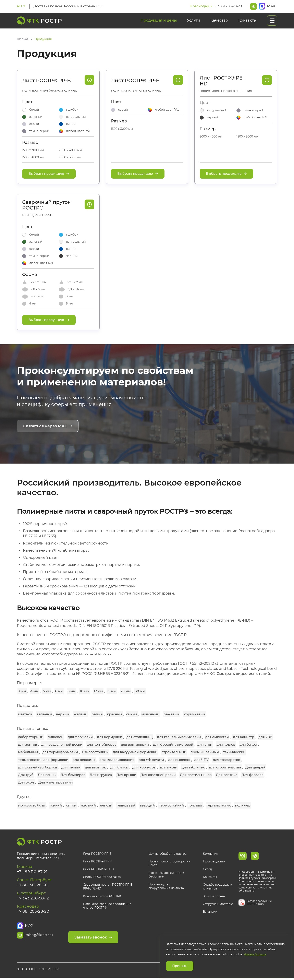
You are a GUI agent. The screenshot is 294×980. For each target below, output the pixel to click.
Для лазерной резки (158, 775)
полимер (243, 805)
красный (114, 714)
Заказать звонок (110, 935)
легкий (106, 805)
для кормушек (109, 737)
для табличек (193, 767)
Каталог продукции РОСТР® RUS (259, 902)
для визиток (95, 767)
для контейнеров (102, 744)
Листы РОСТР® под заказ (102, 877)
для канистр (244, 737)
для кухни (169, 767)
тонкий (56, 805)
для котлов (226, 744)
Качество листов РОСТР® (102, 896)
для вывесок (179, 759)
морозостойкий (32, 805)
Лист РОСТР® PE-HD (222, 81)
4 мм (34, 691)
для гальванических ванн (179, 737)
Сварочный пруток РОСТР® (46, 205)
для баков (248, 744)
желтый (81, 714)
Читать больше (255, 954)
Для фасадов (253, 775)
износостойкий (95, 752)
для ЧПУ (201, 759)
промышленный (205, 752)
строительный (174, 752)
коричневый (195, 714)
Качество (219, 20)
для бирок (119, 767)
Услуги (194, 20)
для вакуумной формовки (135, 752)
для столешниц (139, 737)
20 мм (126, 691)
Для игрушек (101, 775)
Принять (180, 966)
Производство (214, 861)
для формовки (80, 737)
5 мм (47, 691)
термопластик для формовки (43, 759)
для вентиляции (135, 744)
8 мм (72, 691)
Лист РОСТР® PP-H (135, 81)
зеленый (44, 714)
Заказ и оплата (214, 896)
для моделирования (117, 759)
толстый (195, 805)
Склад (207, 869)
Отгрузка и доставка (218, 904)
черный (63, 714)
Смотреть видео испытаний (243, 673)
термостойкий (171, 805)
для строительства (225, 767)
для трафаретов (226, 759)
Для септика (227, 775)
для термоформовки (60, 752)
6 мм (59, 691)
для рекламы (84, 759)
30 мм (140, 691)
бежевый (171, 714)
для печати (71, 767)
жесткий (88, 805)
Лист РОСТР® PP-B (46, 81)
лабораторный (31, 737)
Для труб (26, 775)
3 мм (22, 691)
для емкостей (217, 737)
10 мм (85, 691)
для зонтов (28, 744)
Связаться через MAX (49, 426)
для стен (205, 744)
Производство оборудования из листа (166, 886)
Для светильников (196, 775)
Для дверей (255, 767)
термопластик (219, 805)
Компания (210, 853)
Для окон (26, 782)
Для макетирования (56, 782)
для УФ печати (151, 759)
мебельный (28, 752)
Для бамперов (73, 775)
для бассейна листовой (173, 744)
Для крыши (126, 775)
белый (97, 714)
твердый (147, 805)
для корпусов (144, 767)
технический (234, 752)
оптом (71, 805)
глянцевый (126, 805)
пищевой (56, 737)
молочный (150, 714)
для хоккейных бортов (38, 767)
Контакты (248, 20)
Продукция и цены (159, 20)
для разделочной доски (62, 744)
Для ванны (47, 775)
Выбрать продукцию (49, 174)
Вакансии (210, 911)
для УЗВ (265, 737)
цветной (25, 714)
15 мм (112, 691)
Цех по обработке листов (168, 853)
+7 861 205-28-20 (229, 6)
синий (132, 714)
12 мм (98, 691)
